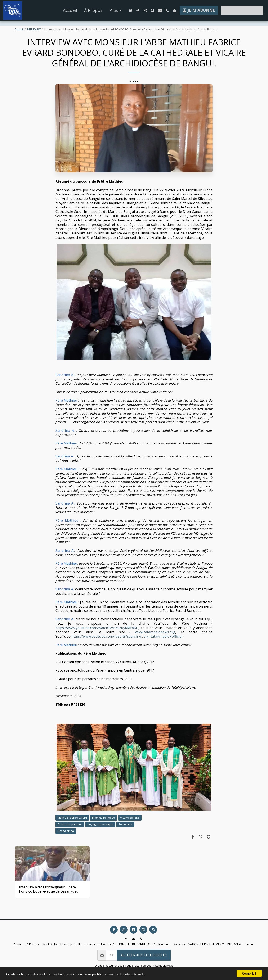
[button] (138, 10)
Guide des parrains (70, 824)
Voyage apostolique (100, 824)
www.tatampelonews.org (155, 632)
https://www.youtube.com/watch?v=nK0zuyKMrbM (96, 628)
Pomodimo (125, 824)
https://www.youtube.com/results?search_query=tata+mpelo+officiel (127, 636)
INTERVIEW (34, 29)
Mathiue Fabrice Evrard (72, 818)
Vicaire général (130, 818)
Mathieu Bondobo (104, 818)
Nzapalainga (66, 831)
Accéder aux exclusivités (144, 955)
